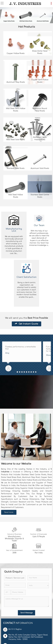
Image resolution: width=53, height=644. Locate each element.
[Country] (38, 585)
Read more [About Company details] (9, 512)
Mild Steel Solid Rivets (16, 140)
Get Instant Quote (26, 324)
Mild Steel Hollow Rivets (16, 196)
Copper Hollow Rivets (16, 53)
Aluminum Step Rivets (16, 82)
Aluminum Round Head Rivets (40, 110)
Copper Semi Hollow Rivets (40, 81)
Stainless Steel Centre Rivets (40, 196)
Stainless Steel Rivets (16, 168)
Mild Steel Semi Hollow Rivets (16, 110)
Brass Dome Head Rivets (40, 52)
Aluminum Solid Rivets (40, 168)
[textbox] (15, 578)
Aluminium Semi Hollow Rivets (40, 138)
